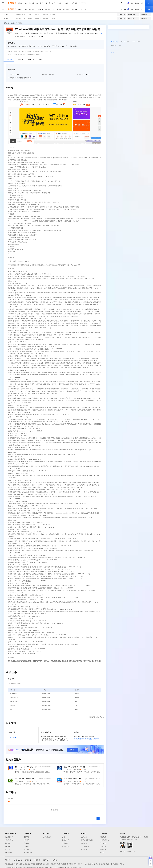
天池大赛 (65, 833)
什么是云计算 (9, 827)
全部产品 (27, 827)
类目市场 (30, 8)
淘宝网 (16, 854)
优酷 (90, 854)
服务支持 (31, 49)
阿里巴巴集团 (9, 854)
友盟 (86, 854)
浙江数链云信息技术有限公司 (44, 757)
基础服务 (103, 827)
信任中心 (103, 842)
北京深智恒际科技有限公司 (93, 769)
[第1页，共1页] (98, 809)
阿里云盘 (116, 854)
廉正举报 (28, 850)
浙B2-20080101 (50, 857)
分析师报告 (8, 842)
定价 (54, 3)
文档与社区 (40, 3)
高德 (79, 854)
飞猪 (59, 854)
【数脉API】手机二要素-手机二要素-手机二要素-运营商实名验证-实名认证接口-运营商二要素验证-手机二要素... (75, 757)
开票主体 (11, 68)
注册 (128, 3)
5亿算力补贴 (85, 836)
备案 (119, 3)
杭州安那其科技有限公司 (45, 769)
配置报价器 (27, 839)
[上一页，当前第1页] (95, 809)
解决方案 (31, 3)
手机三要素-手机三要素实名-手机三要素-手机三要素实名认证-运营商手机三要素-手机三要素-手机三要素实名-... (26, 769)
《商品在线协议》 (79, 729)
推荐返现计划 (86, 839)
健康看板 (103, 839)
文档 (64, 827)
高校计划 (84, 833)
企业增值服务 (105, 830)
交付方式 (11, 64)
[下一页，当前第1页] (101, 809)
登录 (135, 3)
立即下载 (12, 727)
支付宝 (98, 854)
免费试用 (27, 830)
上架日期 (78, 64)
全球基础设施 (9, 830)
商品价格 (20, 49)
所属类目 (44, 64)
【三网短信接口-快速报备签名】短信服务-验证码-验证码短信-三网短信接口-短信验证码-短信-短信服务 (74, 769)
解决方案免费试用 (87, 830)
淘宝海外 (109, 854)
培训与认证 (66, 836)
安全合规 (8, 839)
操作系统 (20, 13)
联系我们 (46, 850)
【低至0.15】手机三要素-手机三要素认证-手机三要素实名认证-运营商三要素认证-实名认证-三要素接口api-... (25, 757)
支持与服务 (74, 3)
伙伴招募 (53, 8)
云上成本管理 (28, 842)
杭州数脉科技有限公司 (94, 757)
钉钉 (93, 854)
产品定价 (27, 836)
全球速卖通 (27, 854)
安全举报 (37, 850)
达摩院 (103, 854)
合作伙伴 (66, 3)
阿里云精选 (38, 8)
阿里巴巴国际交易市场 (38, 854)
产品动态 (27, 833)
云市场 (59, 3)
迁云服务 (103, 833)
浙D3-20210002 (76, 857)
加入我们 (55, 850)
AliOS (71, 854)
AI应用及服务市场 (20, 8)
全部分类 (6, 13)
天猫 (21, 854)
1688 (48, 854)
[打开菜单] (3, 3)
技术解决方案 (47, 827)
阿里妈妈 (53, 854)
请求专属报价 (136, 56)
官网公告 (103, 836)
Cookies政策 (18, 850)
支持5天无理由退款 (38, 41)
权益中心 (48, 3)
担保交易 (20, 41)
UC (82, 854)
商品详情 (9, 49)
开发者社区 (66, 830)
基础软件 (13, 13)
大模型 (20, 3)
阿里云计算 (65, 854)
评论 (40, 49)
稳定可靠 (8, 836)
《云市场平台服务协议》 (92, 729)
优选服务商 (48, 41)
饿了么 (122, 854)
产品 (25, 3)
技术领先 (8, 833)
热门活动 (46, 8)
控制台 (124, 3)
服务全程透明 (28, 41)
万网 (75, 854)
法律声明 (8, 850)
